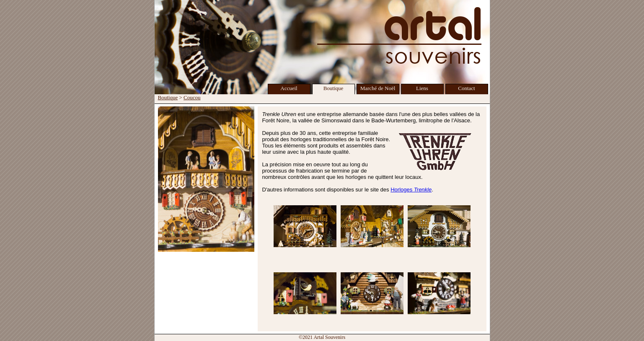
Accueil (289, 88)
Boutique (334, 88)
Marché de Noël (378, 88)
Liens (422, 88)
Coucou (192, 97)
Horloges (411, 190)
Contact (466, 88)
